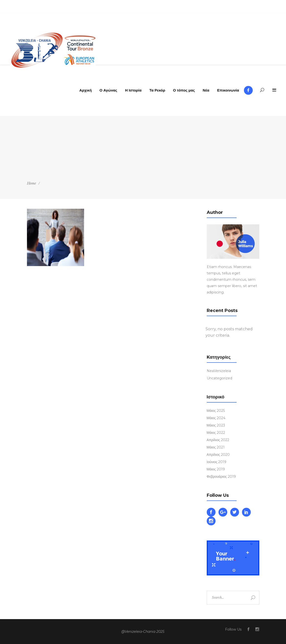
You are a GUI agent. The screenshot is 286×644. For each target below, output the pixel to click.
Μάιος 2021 (216, 447)
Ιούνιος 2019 (217, 462)
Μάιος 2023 (216, 425)
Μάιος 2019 (216, 469)
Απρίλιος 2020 (218, 455)
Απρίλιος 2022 (218, 440)
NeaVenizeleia (219, 371)
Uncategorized (219, 378)
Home (31, 183)
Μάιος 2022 (216, 433)
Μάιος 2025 (216, 411)
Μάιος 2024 (216, 418)
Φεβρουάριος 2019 (221, 477)
